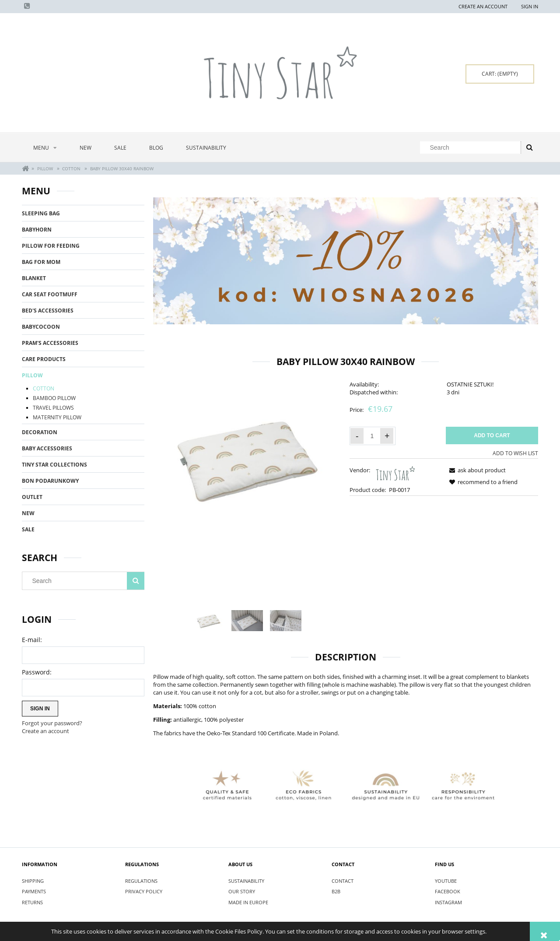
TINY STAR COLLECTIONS (54, 465)
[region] (346, 261)
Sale (28, 529)
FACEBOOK (448, 891)
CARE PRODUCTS (44, 359)
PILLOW (32, 375)
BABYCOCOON (41, 327)
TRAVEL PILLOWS (53, 408)
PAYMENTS (34, 891)
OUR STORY (242, 891)
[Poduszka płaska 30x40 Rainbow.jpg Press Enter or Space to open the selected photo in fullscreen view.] (247, 458)
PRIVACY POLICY (144, 891)
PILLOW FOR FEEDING (51, 246)
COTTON (44, 388)
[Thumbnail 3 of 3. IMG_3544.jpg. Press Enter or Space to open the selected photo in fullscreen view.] (286, 621)
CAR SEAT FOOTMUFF (50, 294)
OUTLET (32, 497)
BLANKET (34, 278)
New (28, 513)
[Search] (529, 147)
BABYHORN (37, 230)
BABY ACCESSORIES (47, 448)
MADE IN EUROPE (248, 902)
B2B (336, 891)
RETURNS (32, 902)
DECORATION (40, 432)
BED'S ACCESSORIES (48, 311)
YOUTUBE (446, 881)
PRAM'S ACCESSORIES (50, 343)
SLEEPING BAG (41, 213)
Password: (37, 672)
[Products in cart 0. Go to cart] (500, 74)
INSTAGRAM (448, 902)
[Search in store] (472, 147)
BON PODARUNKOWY (50, 481)
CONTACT (343, 881)
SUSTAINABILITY (246, 881)
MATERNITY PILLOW (57, 417)
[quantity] (372, 436)
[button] (476, 470)
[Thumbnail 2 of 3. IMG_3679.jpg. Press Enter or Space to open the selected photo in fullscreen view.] (247, 621)
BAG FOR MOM (41, 262)
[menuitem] (45, 148)
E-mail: (32, 640)
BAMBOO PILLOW (54, 398)
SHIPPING (33, 881)
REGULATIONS (141, 881)
